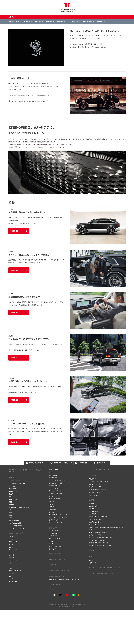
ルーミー (12, 539)
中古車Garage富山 (15, 520)
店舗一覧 (100, 21)
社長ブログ (92, 525)
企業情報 (92, 500)
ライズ (11, 579)
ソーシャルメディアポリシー (98, 540)
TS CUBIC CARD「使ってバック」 (99, 481)
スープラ (52, 496)
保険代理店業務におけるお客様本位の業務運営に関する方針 (106, 529)
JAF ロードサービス (95, 484)
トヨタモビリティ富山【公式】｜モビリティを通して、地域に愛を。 (26, 471)
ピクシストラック (54, 538)
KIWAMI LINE (87, 21)
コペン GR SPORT (54, 499)
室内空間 (38, 21)
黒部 (10, 518)
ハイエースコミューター (56, 523)
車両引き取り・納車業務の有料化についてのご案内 (65, 579)
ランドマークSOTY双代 (16, 481)
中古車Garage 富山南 (16, 526)
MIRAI (11, 563)
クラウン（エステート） (56, 486)
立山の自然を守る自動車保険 (98, 517)
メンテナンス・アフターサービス (99, 470)
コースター (52, 509)
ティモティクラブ (94, 493)
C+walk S (52, 541)
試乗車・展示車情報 (55, 554)
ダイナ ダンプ (53, 520)
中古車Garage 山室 (15, 523)
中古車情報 (52, 565)
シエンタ (12, 558)
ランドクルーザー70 (55, 488)
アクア (11, 536)
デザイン (27, 21)
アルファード (13, 547)
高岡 (10, 502)
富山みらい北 (13, 499)
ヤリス (11, 544)
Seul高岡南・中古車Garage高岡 (19, 507)
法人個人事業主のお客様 (56, 576)
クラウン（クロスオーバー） (58, 480)
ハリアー (12, 573)
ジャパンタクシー (54, 531)
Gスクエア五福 (14, 486)
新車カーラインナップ (16, 533)
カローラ (12, 568)
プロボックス (53, 528)
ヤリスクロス (13, 581)
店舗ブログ (92, 560)
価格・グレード (14, 21)
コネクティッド (73, 21)
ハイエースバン (54, 525)
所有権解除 (92, 503)
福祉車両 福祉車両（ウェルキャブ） (61, 570)
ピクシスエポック (54, 533)
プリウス (12, 566)
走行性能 (49, 21)
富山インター (13, 491)
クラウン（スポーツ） (56, 483)
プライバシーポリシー (96, 535)
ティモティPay (93, 495)
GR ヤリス (52, 501)
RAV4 (11, 576)
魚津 (10, 515)
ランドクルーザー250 (56, 491)
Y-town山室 (12, 489)
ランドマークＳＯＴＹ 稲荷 (17, 483)
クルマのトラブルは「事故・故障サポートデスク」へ (105, 568)
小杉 (10, 510)
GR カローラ (53, 507)
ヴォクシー (12, 555)
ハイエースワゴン (14, 560)
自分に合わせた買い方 (56, 584)
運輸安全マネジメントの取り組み (99, 543)
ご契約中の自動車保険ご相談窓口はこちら (102, 573)
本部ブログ (92, 563)
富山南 (11, 494)
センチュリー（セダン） (56, 546)
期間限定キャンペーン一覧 (57, 559)
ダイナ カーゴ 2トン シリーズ (58, 517)
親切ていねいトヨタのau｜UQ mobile (101, 487)
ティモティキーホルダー (96, 519)
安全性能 (60, 21)
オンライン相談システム (97, 489)
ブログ (91, 557)
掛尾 (10, 497)
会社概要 (92, 509)
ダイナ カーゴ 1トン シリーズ (58, 515)
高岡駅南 (12, 505)
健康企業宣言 (93, 506)
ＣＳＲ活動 (92, 514)
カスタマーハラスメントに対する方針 (101, 538)
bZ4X (51, 472)
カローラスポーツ (14, 542)
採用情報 (92, 551)
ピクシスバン (53, 536)
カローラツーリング (15, 571)
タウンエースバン (54, 512)
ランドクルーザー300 (56, 494)
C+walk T (52, 544)
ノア (10, 552)
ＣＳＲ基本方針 (94, 511)
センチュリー (13, 17)
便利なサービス (94, 475)
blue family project (95, 522)
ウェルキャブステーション (17, 528)
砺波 (10, 512)
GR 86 (51, 504)
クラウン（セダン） (55, 478)
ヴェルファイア (14, 550)
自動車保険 (92, 479)
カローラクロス (54, 470)
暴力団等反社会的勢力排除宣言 (99, 532)
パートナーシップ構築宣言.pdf (98, 546)
